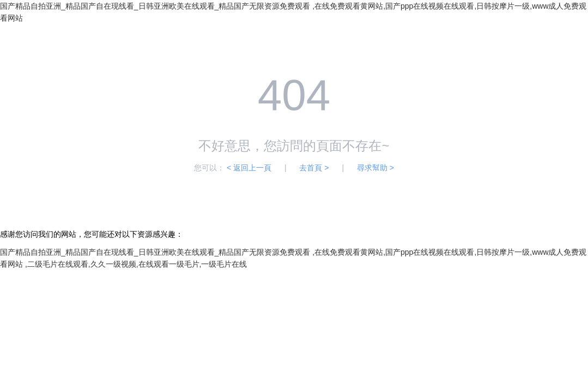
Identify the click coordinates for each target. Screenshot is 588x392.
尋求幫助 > (375, 168)
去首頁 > (314, 168)
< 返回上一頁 (249, 168)
